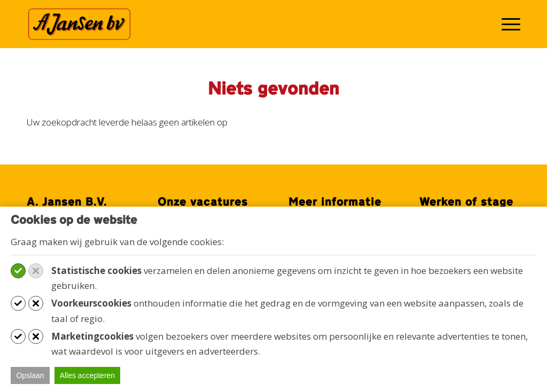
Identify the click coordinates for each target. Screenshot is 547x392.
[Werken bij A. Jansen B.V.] (79, 24)
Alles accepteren (88, 375)
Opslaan (30, 375)
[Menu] (507, 24)
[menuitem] (507, 24)
